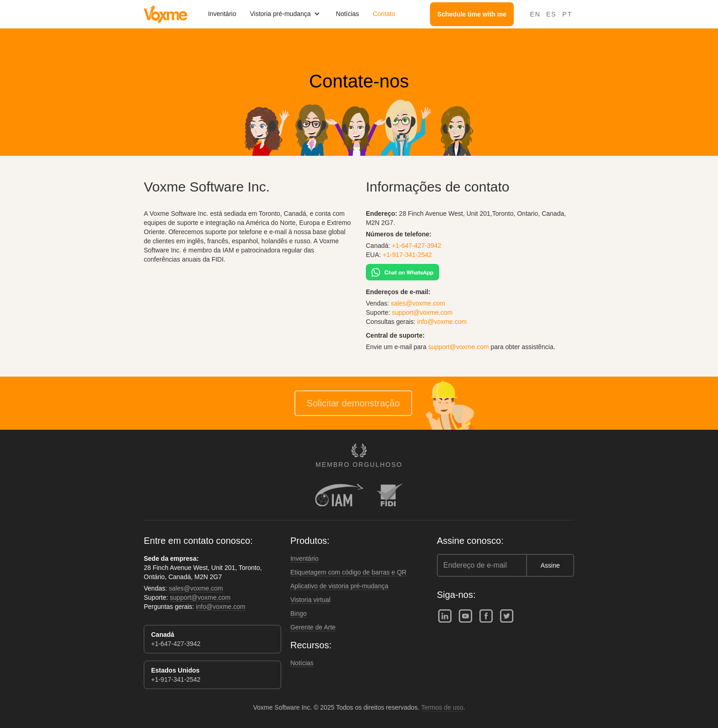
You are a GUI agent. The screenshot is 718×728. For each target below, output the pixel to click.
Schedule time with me (472, 14)
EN (535, 14)
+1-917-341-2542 (408, 255)
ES (552, 14)
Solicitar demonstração (353, 403)
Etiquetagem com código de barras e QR (348, 572)
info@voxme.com (442, 322)
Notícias (348, 14)
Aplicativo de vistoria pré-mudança (339, 586)
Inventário (222, 14)
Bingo (299, 613)
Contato (384, 14)
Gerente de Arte (313, 627)
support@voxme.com (422, 312)
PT (567, 14)
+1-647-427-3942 (417, 246)
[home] (166, 14)
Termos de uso (442, 707)
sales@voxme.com (418, 303)
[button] (286, 14)
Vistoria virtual (310, 600)
